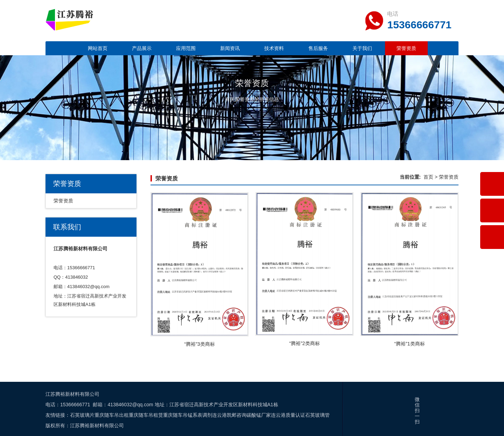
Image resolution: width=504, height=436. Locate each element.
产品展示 (142, 48)
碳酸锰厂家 (259, 415)
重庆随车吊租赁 (146, 415)
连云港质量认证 (288, 415)
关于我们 (362, 48)
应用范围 (186, 48)
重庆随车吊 (175, 415)
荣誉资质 (406, 48)
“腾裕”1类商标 (409, 344)
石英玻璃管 (317, 415)
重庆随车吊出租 (112, 415)
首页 (428, 177)
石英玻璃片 (82, 415)
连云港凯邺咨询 (229, 415)
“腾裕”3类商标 (199, 344)
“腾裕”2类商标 (304, 343)
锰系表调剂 (200, 415)
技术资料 (274, 48)
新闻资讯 (230, 48)
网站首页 (98, 48)
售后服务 (318, 48)
